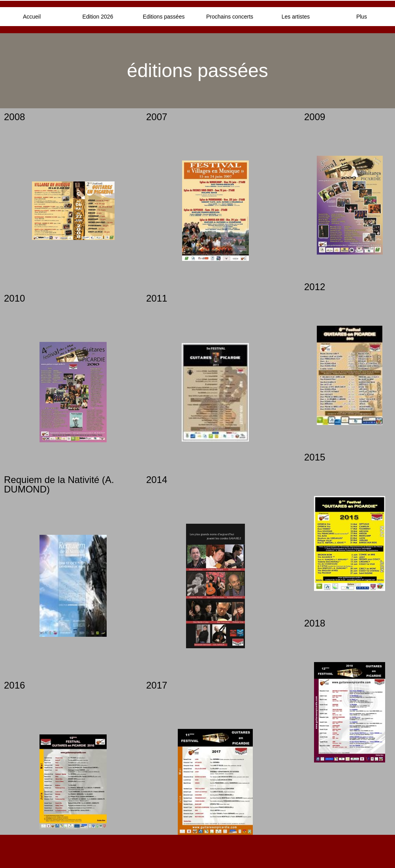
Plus (362, 17)
